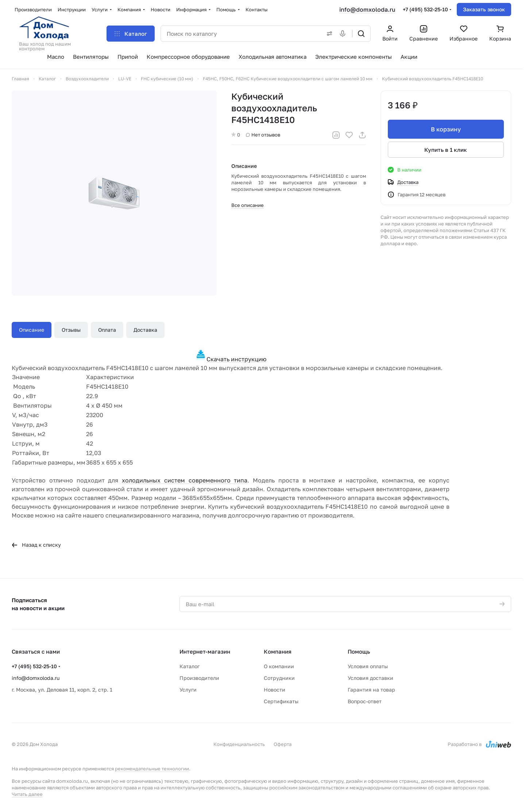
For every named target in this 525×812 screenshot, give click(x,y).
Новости (275, 690)
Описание (32, 330)
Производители (199, 678)
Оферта (283, 744)
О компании (279, 666)
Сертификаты (281, 701)
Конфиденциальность (239, 744)
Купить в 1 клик (446, 150)
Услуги (188, 690)
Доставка (145, 330)
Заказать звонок (484, 9)
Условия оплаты (368, 666)
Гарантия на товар (371, 690)
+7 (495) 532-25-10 (425, 9)
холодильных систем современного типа (185, 480)
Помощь (359, 651)
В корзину (446, 129)
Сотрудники (279, 678)
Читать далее (27, 794)
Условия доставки (370, 678)
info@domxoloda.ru (367, 9)
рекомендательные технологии (152, 769)
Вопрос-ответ (365, 701)
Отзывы (71, 330)
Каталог (190, 666)
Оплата (107, 330)
